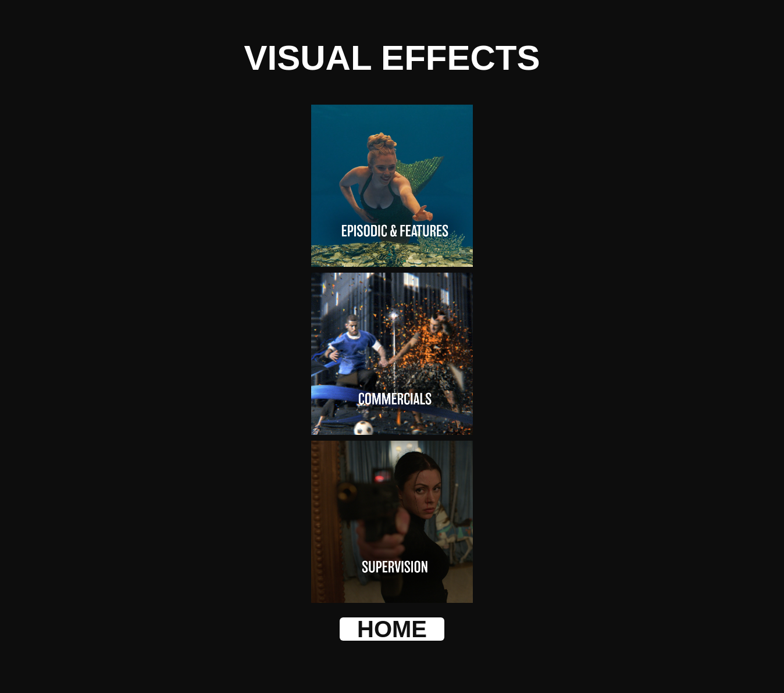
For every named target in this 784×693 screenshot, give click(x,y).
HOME (392, 629)
